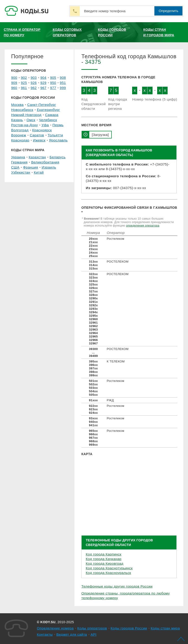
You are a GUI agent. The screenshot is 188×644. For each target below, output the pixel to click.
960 (14, 88)
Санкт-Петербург (41, 105)
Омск (31, 120)
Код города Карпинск (104, 554)
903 (34, 78)
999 (63, 88)
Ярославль (58, 140)
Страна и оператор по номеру (22, 32)
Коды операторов (92, 628)
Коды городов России (112, 32)
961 (24, 88)
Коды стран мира (165, 628)
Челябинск (48, 120)
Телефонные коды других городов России (117, 586)
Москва (17, 105)
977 (53, 88)
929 (43, 83)
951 (63, 83)
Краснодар (20, 140)
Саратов (37, 135)
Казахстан (37, 157)
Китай (39, 172)
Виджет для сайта (72, 634)
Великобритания (45, 162)
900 (14, 78)
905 (53, 78)
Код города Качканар (104, 559)
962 (34, 88)
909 (14, 83)
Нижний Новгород (26, 115)
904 (43, 78)
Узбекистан (21, 172)
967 (43, 88)
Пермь (58, 125)
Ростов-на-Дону (24, 125)
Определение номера (55, 628)
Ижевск (39, 140)
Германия (19, 162)
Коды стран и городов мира (159, 32)
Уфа (45, 125)
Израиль (49, 167)
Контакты (45, 634)
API (94, 634)
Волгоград (20, 130)
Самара (52, 115)
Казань (17, 120)
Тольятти (55, 135)
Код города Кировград (105, 563)
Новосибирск (22, 110)
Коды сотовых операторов (67, 32)
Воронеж (19, 135)
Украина (18, 157)
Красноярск (42, 130)
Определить (168, 11)
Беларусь (58, 157)
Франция (31, 167)
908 (63, 78)
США (15, 167)
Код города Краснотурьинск (109, 568)
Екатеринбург (48, 110)
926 (34, 83)
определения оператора (143, 226)
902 (24, 78)
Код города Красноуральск (108, 573)
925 (24, 83)
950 (53, 83)
